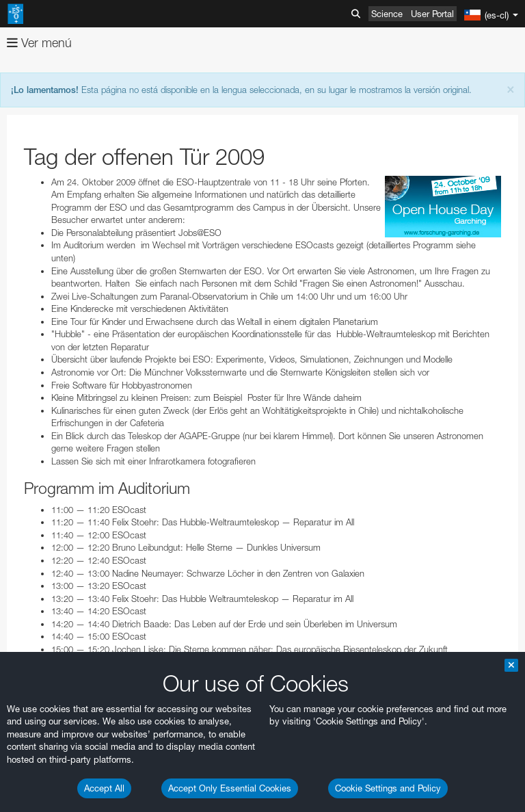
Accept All (104, 788)
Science (387, 14)
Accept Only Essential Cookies (230, 788)
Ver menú (39, 43)
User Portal (432, 14)
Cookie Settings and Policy (388, 788)
